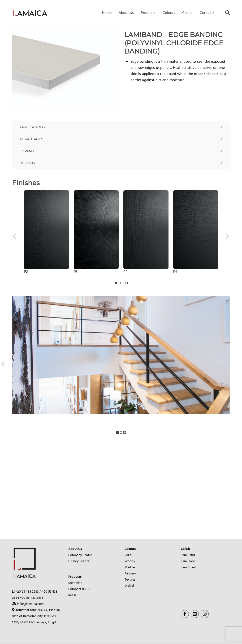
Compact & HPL (80, 589)
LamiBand (188, 555)
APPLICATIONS (32, 127)
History (73, 561)
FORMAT (27, 151)
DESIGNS (27, 163)
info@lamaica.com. (31, 604)
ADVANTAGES (31, 139)
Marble (130, 567)
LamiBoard (188, 567)
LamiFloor (188, 561)
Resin (72, 595)
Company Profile (80, 555)
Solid (128, 555)
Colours (130, 549)
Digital (129, 586)
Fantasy (130, 574)
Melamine (75, 583)
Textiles (130, 580)
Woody (130, 561)
